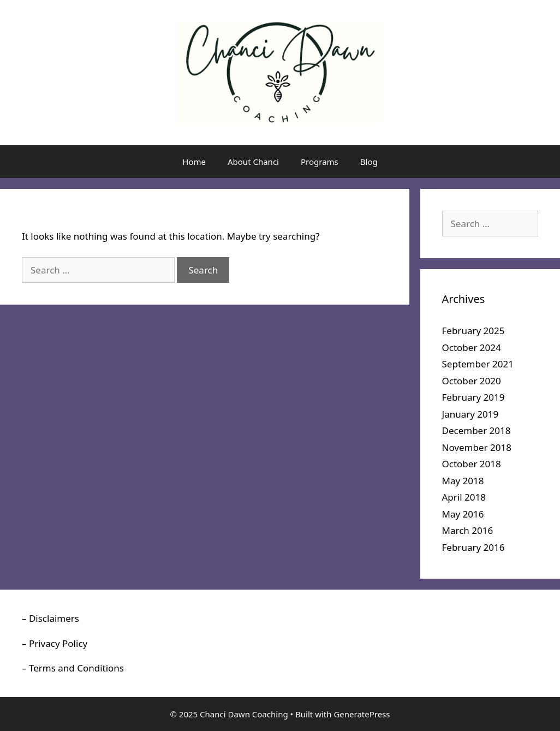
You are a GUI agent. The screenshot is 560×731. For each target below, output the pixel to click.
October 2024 (472, 347)
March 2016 (468, 530)
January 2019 (470, 414)
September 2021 (478, 364)
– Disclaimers (50, 618)
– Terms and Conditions (73, 668)
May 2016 (463, 514)
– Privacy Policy (55, 643)
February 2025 (473, 331)
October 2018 (472, 464)
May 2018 (463, 481)
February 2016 (473, 547)
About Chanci (253, 162)
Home (194, 162)
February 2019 (473, 397)
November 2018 (477, 447)
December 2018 (476, 430)
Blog (369, 162)
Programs (320, 162)
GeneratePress (362, 714)
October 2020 (472, 381)
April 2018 (464, 497)
